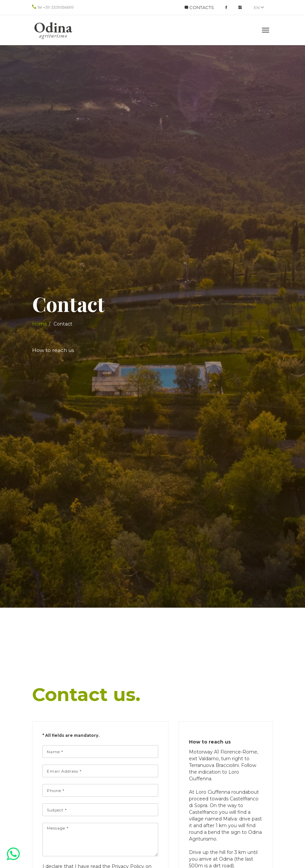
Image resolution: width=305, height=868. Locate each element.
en (259, 8)
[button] (13, 854)
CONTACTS (199, 7)
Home (40, 324)
